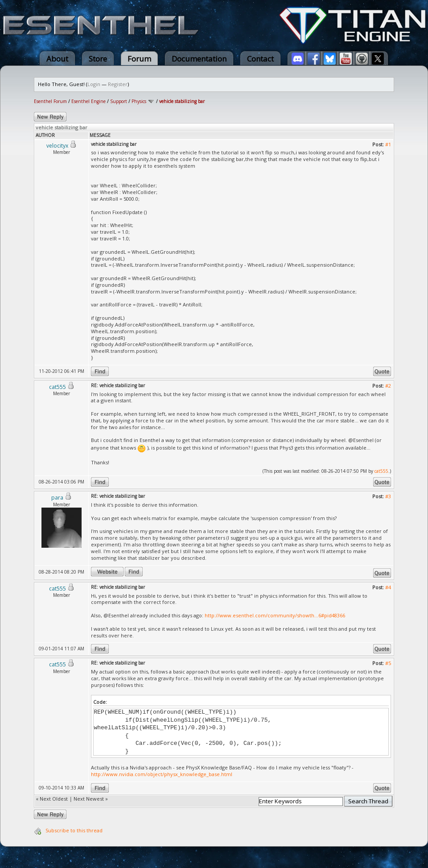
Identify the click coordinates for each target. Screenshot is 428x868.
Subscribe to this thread (74, 830)
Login (94, 84)
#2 (388, 386)
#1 (388, 144)
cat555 (381, 471)
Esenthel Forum (50, 101)
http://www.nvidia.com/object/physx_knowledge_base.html (162, 774)
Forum (139, 59)
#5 (388, 663)
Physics (139, 101)
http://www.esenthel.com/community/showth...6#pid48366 (275, 615)
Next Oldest (54, 799)
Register (118, 84)
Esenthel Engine (88, 101)
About (57, 59)
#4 (388, 587)
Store (98, 59)
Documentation (199, 59)
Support (119, 101)
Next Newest (89, 799)
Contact (260, 59)
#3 (388, 496)
